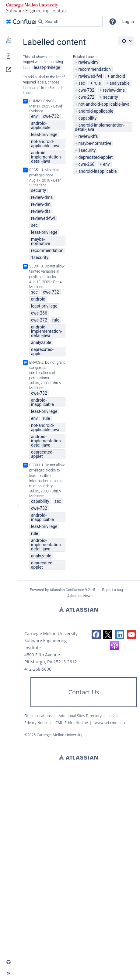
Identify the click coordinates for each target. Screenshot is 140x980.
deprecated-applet (95, 157)
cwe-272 (86, 97)
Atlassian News (80, 596)
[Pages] (9, 56)
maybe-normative (95, 143)
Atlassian (78, 609)
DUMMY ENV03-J (43, 101)
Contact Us (84, 692)
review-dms (114, 90)
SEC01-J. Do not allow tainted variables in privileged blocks (47, 271)
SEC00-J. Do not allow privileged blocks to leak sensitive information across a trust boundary (47, 476)
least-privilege (47, 67)
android (118, 76)
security (111, 97)
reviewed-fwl (90, 76)
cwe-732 (86, 90)
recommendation (94, 69)
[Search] (40, 22)
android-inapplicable (97, 171)
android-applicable (96, 111)
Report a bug (113, 590)
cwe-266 (86, 164)
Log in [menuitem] (128, 22)
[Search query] (69, 22)
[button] (113, 22)
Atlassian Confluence (67, 590)
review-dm (88, 62)
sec (82, 83)
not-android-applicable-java (104, 104)
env (107, 164)
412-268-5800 (38, 669)
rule (97, 83)
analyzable (120, 83)
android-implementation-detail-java (100, 127)
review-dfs (88, 136)
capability (87, 118)
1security (87, 150)
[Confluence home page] (26, 22)
